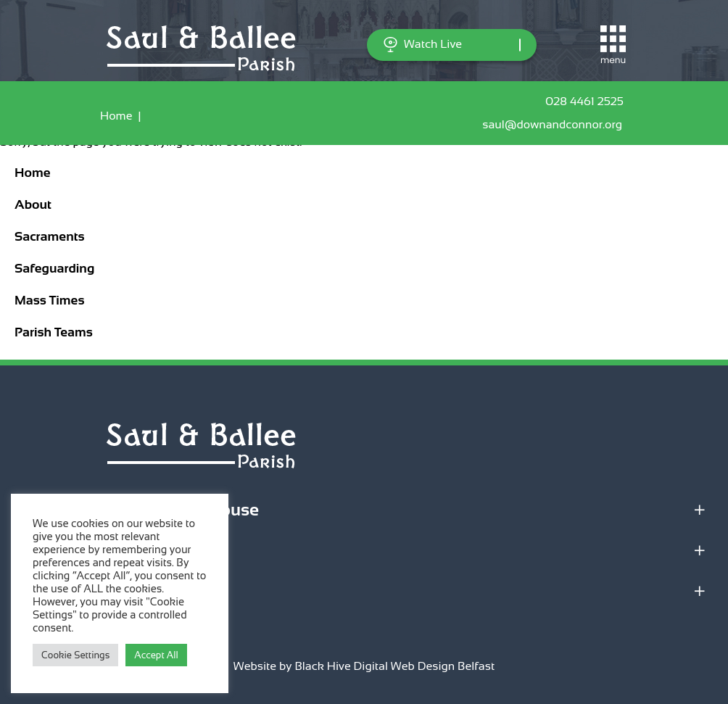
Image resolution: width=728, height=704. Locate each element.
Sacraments (50, 236)
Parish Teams (54, 332)
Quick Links (58, 591)
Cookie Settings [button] (75, 655)
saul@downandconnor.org (555, 125)
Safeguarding (54, 268)
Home (116, 116)
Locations (50, 550)
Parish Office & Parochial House (135, 509)
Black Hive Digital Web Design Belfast (394, 666)
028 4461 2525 (587, 102)
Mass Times (49, 300)
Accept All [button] (156, 655)
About (33, 204)
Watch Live (422, 45)
